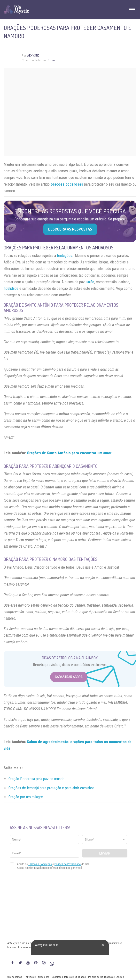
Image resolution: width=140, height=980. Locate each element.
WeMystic (33, 55)
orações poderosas (67, 184)
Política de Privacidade (37, 977)
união (90, 282)
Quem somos (15, 977)
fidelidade (11, 288)
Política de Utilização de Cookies (106, 977)
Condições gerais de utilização (69, 977)
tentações (65, 256)
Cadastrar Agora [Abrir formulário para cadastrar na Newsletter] (69, 677)
